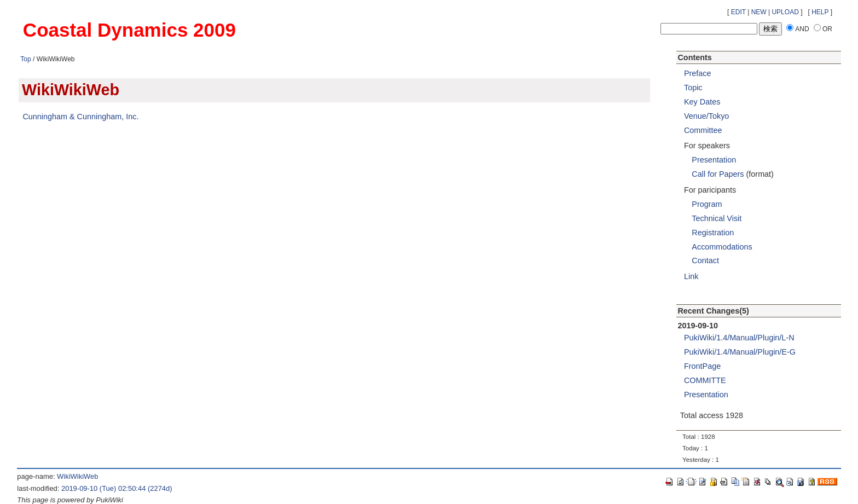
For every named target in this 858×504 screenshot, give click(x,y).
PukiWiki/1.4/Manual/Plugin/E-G (740, 352)
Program (707, 204)
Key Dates (702, 102)
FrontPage (702, 366)
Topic (693, 88)
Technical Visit (717, 218)
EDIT (738, 12)
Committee (703, 130)
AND (802, 29)
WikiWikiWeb (77, 476)
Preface (698, 73)
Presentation (714, 160)
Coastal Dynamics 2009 (129, 30)
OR (827, 29)
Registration (713, 233)
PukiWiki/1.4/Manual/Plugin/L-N (739, 338)
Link (691, 276)
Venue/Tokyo (706, 116)
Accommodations (722, 247)
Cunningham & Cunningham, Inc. (80, 117)
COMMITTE (705, 380)
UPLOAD (785, 12)
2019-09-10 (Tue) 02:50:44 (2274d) (117, 488)
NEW (759, 12)
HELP (820, 12)
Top (25, 59)
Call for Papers (718, 174)
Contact (705, 260)
